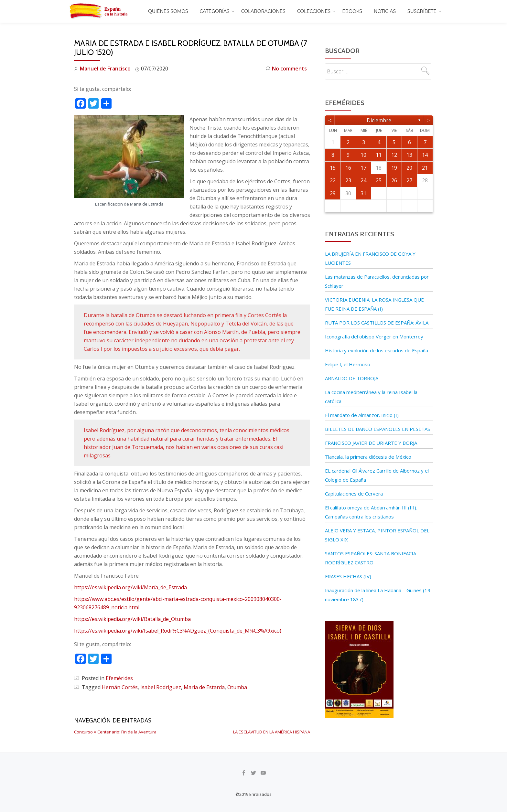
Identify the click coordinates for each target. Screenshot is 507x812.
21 (425, 168)
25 (379, 180)
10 (363, 155)
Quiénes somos (168, 11)
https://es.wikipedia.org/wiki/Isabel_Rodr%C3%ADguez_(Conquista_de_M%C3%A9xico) (178, 631)
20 (409, 168)
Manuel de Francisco (105, 69)
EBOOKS (352, 11)
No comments (286, 69)
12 (394, 155)
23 (348, 180)
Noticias (385, 11)
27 (409, 180)
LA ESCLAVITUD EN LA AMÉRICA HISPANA (272, 732)
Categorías (215, 11)
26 (394, 180)
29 (333, 193)
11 (379, 155)
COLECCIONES (314, 11)
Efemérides (119, 678)
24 (363, 180)
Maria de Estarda (204, 687)
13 (409, 155)
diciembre (379, 120)
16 (348, 168)
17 (363, 168)
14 (425, 155)
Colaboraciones (263, 11)
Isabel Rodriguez (161, 687)
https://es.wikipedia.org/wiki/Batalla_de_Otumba (132, 619)
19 (394, 168)
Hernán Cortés (120, 687)
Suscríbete (422, 11)
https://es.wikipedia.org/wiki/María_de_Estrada (130, 587)
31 (363, 193)
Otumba (237, 687)
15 (333, 168)
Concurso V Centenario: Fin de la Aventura (115, 732)
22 (333, 180)
